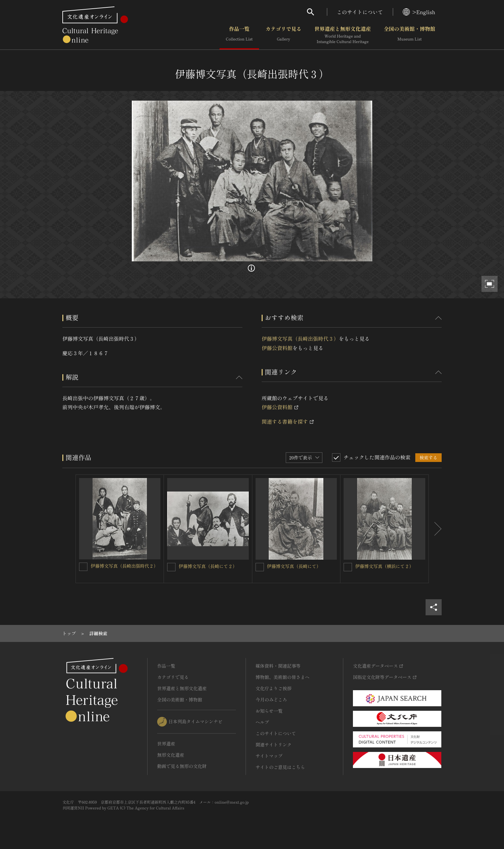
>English (419, 12)
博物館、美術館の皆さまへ (283, 677)
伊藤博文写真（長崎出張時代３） (300, 339)
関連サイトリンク (274, 745)
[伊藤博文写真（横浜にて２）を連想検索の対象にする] (348, 567)
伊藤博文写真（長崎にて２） (208, 566)
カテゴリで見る (283, 35)
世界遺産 (166, 744)
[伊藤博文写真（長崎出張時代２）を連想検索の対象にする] (83, 567)
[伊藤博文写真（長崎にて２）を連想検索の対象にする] (171, 567)
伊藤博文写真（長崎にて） (294, 566)
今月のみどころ (271, 700)
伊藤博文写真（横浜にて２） (384, 566)
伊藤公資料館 (277, 348)
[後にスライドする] (435, 529)
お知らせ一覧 (269, 711)
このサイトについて (360, 12)
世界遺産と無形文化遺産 (343, 35)
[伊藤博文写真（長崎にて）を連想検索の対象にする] (260, 567)
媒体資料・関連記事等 (278, 666)
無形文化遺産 (171, 755)
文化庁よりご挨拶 (274, 688)
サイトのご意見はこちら (280, 767)
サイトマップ (269, 756)
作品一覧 (239, 35)
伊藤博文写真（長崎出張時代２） (124, 566)
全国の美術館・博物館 (410, 35)
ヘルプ (262, 722)
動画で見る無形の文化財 (182, 766)
